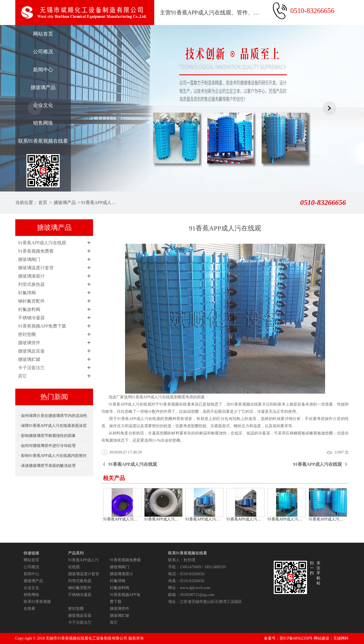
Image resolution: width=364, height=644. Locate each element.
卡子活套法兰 (31, 368)
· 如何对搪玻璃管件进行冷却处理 (47, 446)
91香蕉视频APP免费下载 (42, 326)
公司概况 (43, 52)
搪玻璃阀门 (29, 259)
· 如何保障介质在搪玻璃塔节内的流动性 (53, 416)
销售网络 (43, 123)
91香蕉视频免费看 (36, 251)
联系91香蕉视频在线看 (43, 141)
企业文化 (43, 105)
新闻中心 (43, 70)
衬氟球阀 (27, 293)
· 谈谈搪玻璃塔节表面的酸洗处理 (47, 466)
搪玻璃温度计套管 (36, 268)
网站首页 (43, 34)
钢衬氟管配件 (31, 301)
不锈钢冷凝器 (31, 318)
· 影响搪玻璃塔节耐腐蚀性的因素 (47, 436)
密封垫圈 (27, 334)
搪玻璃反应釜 (31, 351)
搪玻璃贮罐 (29, 359)
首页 (43, 202)
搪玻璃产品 (43, 87)
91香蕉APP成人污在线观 (100, 202)
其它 (23, 376)
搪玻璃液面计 (31, 276)
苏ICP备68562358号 (296, 638)
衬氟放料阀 (29, 309)
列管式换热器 (31, 284)
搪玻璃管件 (29, 343)
